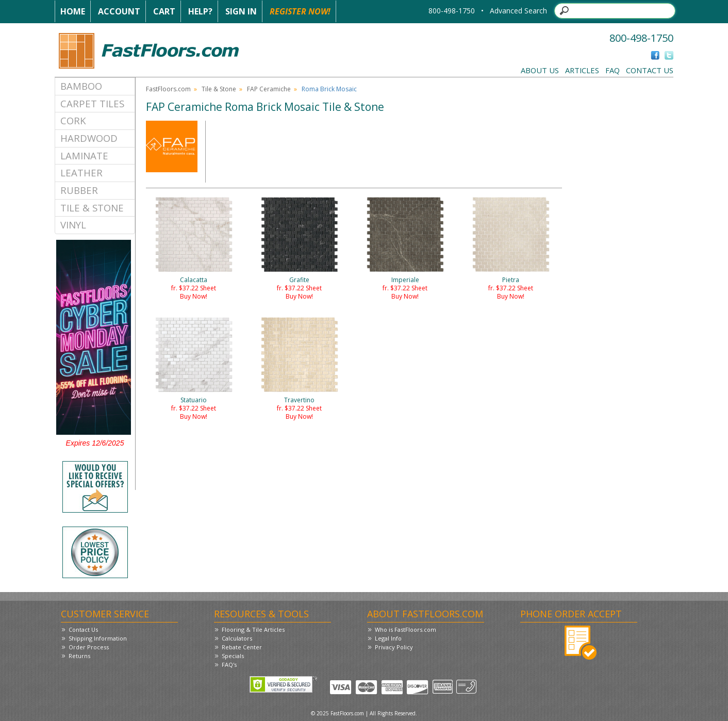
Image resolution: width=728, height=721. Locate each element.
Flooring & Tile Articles (253, 629)
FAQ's (229, 665)
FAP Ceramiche (269, 89)
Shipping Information (98, 638)
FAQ (613, 70)
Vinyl (73, 225)
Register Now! (300, 11)
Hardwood (89, 138)
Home (73, 11)
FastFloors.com (168, 89)
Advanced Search (518, 11)
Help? (200, 11)
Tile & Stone (92, 208)
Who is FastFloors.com (406, 629)
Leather (81, 173)
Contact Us (650, 70)
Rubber (79, 190)
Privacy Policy (394, 647)
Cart (164, 11)
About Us (540, 70)
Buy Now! (194, 296)
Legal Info (388, 638)
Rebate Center (242, 647)
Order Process (89, 647)
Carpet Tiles (92, 103)
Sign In (241, 11)
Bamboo (81, 86)
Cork (73, 120)
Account (119, 11)
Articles (582, 70)
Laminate (84, 155)
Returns (79, 656)
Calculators (237, 638)
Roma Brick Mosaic (329, 89)
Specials (233, 656)
